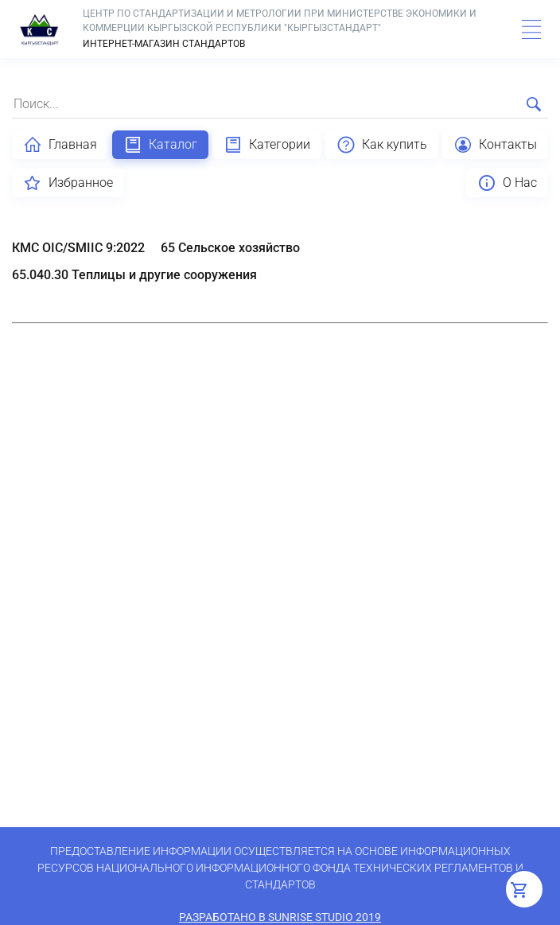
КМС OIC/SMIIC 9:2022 (78, 248)
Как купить (382, 145)
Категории (267, 145)
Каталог (160, 145)
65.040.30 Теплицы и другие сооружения (134, 275)
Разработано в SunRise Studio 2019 (280, 917)
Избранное (68, 183)
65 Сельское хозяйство (230, 248)
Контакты (495, 145)
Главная (60, 145)
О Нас (507, 183)
